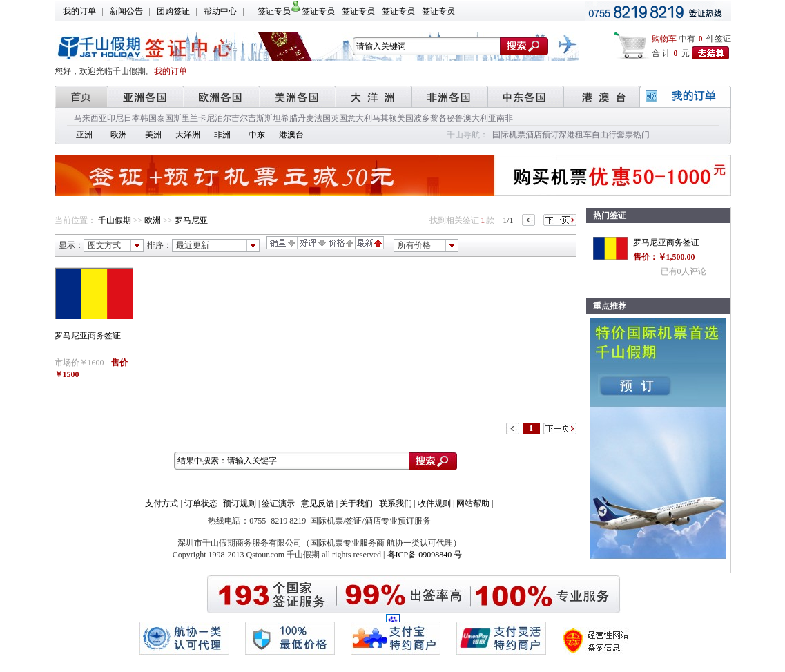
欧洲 (119, 135)
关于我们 (356, 503)
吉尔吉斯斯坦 (256, 118)
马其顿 (385, 118)
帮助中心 (220, 11)
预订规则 (240, 503)
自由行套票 (612, 135)
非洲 (222, 135)
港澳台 (291, 135)
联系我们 (396, 503)
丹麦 (306, 118)
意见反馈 (318, 503)
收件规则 (434, 503)
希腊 (289, 118)
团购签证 (173, 11)
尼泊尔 (219, 118)
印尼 (115, 118)
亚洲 (84, 135)
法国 (322, 118)
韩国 (148, 118)
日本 (132, 118)
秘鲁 (455, 118)
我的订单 (79, 11)
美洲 (153, 135)
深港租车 (575, 135)
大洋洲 (188, 135)
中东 (257, 135)
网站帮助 (473, 503)
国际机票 (509, 135)
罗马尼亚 (191, 220)
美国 (405, 118)
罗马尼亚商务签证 (88, 336)
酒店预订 (542, 135)
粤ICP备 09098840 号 (425, 555)
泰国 (165, 118)
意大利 (360, 118)
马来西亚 (90, 118)
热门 (641, 135)
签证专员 (274, 11)
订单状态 (201, 503)
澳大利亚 (480, 118)
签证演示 (278, 503)
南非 (505, 118)
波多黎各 (430, 118)
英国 (339, 118)
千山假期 (115, 220)
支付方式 (162, 503)
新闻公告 (126, 11)
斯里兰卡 (190, 118)
